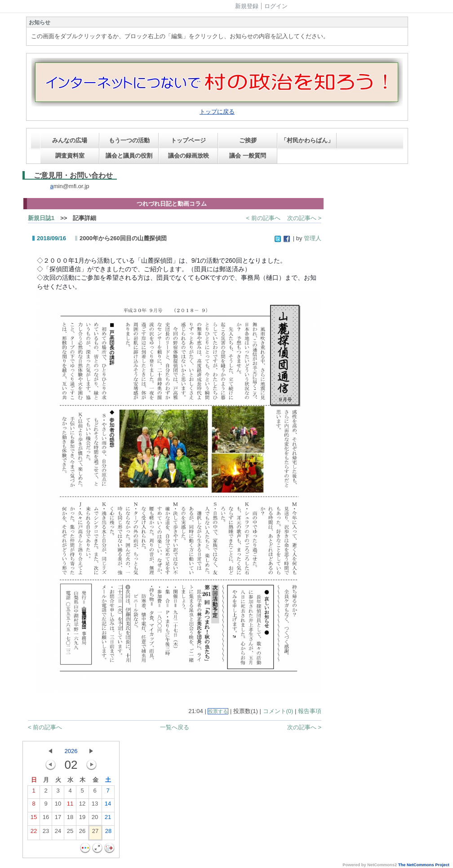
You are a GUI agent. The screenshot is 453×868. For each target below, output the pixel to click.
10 (58, 806)
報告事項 (310, 711)
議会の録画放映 (189, 156)
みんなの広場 (70, 140)
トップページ (188, 140)
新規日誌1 (41, 218)
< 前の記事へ (263, 218)
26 (82, 833)
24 (58, 833)
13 (95, 806)
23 (46, 833)
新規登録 (247, 6)
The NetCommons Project (424, 865)
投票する (218, 711)
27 (95, 833)
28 (108, 833)
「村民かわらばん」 (307, 140)
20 (95, 819)
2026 (71, 751)
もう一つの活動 (129, 140)
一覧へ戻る (175, 727)
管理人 (313, 238)
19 (82, 819)
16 (46, 819)
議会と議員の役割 (129, 156)
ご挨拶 (248, 140)
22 (34, 833)
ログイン (276, 6)
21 (108, 819)
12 (82, 806)
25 (70, 833)
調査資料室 (70, 156)
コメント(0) (278, 711)
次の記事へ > (304, 218)
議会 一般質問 (248, 156)
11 (70, 806)
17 (58, 819)
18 (70, 819)
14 (108, 806)
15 (34, 819)
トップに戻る (217, 112)
